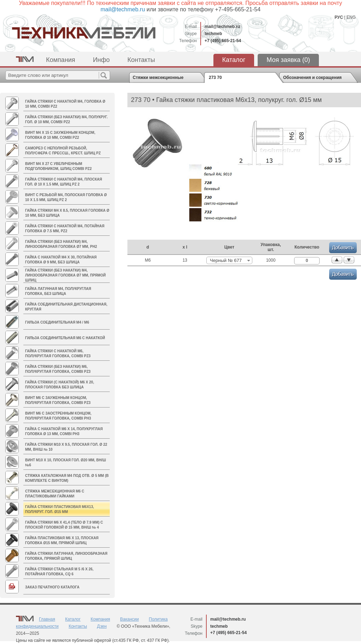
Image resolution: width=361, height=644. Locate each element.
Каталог (234, 60)
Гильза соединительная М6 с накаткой (65, 338)
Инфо (101, 60)
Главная (47, 619)
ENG (351, 17)
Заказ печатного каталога (52, 587)
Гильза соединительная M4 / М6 (57, 322)
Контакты (141, 60)
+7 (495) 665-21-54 (223, 41)
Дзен (102, 626)
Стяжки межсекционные (158, 78)
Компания (61, 60)
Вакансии (129, 619)
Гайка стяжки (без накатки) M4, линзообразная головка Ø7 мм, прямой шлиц (65, 275)
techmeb (213, 34)
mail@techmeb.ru (222, 27)
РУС (339, 17)
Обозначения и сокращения (312, 78)
